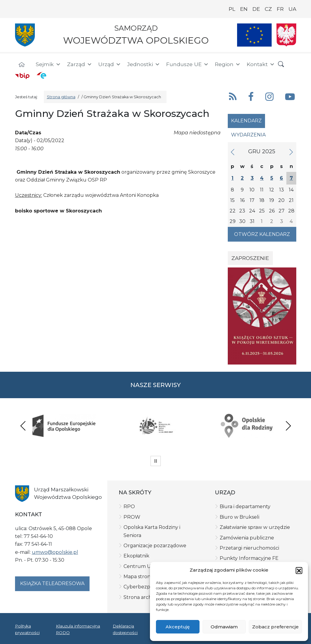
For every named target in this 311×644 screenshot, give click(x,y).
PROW (132, 517)
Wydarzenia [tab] (248, 135)
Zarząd (80, 64)
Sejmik (48, 64)
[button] (299, 570)
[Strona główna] (22, 65)
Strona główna (61, 97)
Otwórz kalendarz (262, 234)
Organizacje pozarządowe (155, 546)
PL (232, 9)
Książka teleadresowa (52, 583)
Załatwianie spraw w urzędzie (255, 527)
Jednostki (144, 64)
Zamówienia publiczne (247, 538)
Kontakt (261, 64)
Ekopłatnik (136, 556)
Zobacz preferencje (275, 627)
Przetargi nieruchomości (249, 548)
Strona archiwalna (145, 597)
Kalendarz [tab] (246, 121)
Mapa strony (138, 577)
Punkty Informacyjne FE (249, 558)
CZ (268, 9)
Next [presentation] (288, 426)
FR (280, 9)
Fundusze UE (188, 64)
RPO (129, 507)
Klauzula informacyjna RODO (78, 629)
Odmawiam (224, 627)
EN (244, 9)
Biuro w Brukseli (239, 517)
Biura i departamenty (245, 507)
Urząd (110, 64)
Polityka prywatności (27, 629)
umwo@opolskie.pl (55, 552)
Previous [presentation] (23, 426)
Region (228, 64)
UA (292, 9)
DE (256, 9)
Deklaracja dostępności (125, 629)
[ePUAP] (41, 75)
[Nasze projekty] (255, 35)
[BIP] (22, 76)
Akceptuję (178, 627)
